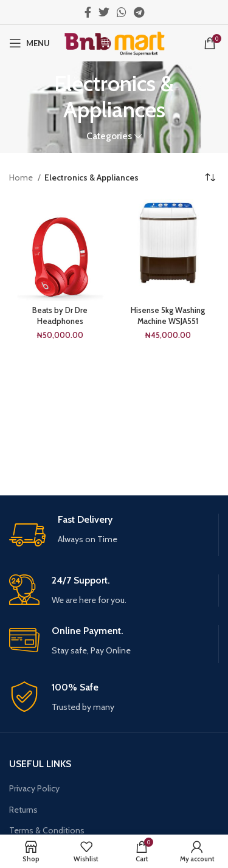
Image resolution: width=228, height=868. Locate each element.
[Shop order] (210, 177)
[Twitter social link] (104, 12)
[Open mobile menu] (29, 43)
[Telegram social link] (139, 12)
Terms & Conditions (47, 830)
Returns (23, 810)
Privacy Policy (34, 788)
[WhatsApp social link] (122, 12)
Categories (109, 136)
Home (22, 177)
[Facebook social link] (88, 12)
